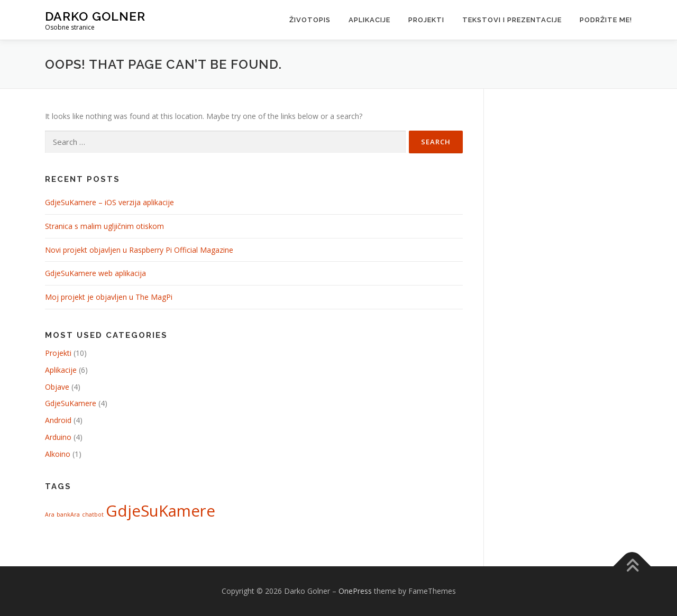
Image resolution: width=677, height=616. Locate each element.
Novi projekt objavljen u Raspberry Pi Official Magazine (139, 250)
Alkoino (58, 454)
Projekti (426, 20)
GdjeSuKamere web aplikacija (95, 273)
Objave (57, 387)
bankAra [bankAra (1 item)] (68, 514)
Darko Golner (95, 16)
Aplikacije (369, 20)
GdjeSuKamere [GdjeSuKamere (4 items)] (161, 511)
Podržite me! (606, 20)
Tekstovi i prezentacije (512, 20)
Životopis (310, 20)
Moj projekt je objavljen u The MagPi (109, 297)
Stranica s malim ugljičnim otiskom (104, 226)
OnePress (355, 591)
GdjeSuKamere (71, 403)
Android (58, 420)
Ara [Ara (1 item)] (50, 514)
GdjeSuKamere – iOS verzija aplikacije (109, 202)
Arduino (58, 437)
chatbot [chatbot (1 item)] (93, 514)
